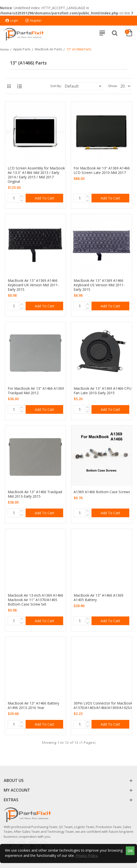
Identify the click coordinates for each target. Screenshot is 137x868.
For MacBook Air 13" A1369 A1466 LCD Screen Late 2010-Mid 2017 (102, 170)
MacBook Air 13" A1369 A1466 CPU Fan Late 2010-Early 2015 (102, 391)
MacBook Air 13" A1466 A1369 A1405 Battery (98, 598)
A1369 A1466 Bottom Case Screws (102, 492)
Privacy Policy (87, 855)
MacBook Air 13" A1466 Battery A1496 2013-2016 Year (33, 706)
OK (130, 851)
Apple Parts (22, 49)
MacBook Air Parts (48, 49)
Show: (113, 86)
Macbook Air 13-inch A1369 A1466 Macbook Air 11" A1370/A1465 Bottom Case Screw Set (35, 600)
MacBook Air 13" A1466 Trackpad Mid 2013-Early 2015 (35, 494)
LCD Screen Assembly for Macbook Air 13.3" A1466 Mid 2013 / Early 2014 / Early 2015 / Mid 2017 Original (36, 175)
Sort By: (56, 86)
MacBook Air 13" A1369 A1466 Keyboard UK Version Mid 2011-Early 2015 (33, 285)
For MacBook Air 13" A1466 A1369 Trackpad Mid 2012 (36, 391)
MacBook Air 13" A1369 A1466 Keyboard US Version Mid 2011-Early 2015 (99, 285)
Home (4, 49)
